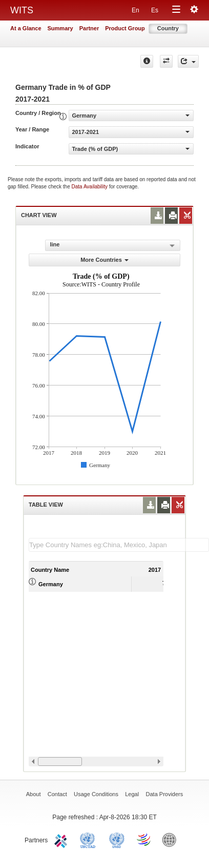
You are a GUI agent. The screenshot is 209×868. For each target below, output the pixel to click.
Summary (60, 28)
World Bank (172, 839)
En (135, 10)
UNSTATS (117, 839)
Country (168, 28)
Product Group (125, 28)
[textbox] (119, 545)
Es (155, 10)
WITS (22, 10)
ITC (62, 839)
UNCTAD (90, 839)
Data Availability (90, 187)
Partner (89, 28)
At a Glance (26, 28)
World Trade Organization (144, 839)
